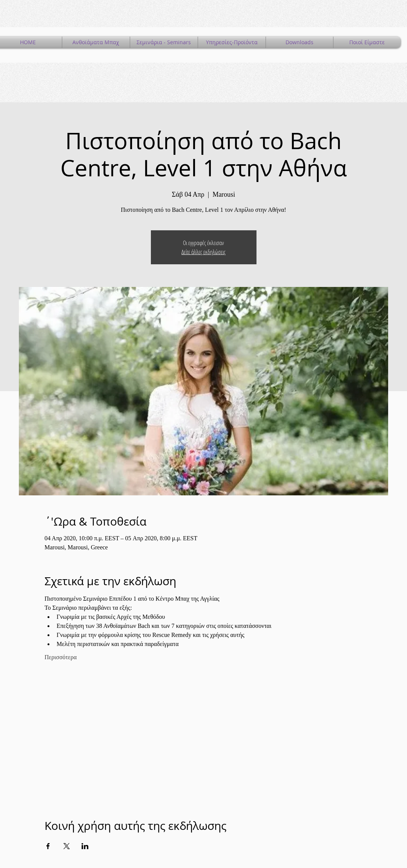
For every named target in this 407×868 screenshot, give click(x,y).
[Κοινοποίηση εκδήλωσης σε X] (67, 846)
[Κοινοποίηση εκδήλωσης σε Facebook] (48, 846)
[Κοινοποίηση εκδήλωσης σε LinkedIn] (85, 846)
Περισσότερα (61, 657)
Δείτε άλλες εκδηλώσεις (203, 252)
